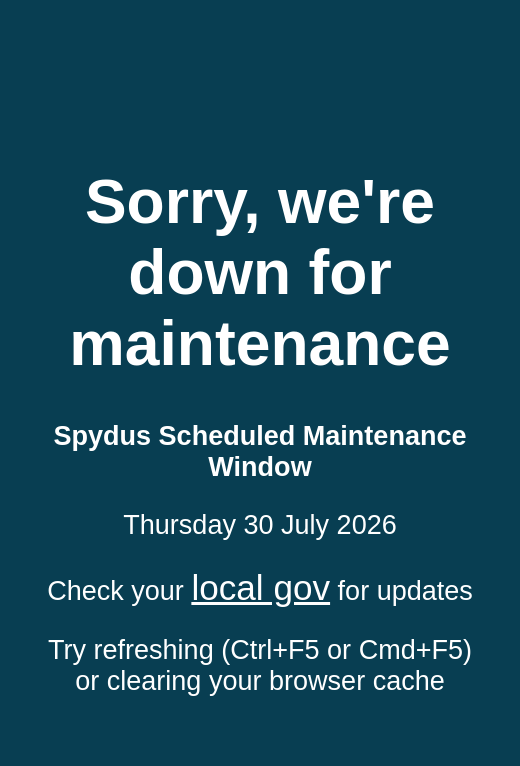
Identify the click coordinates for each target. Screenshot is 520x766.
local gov (260, 587)
